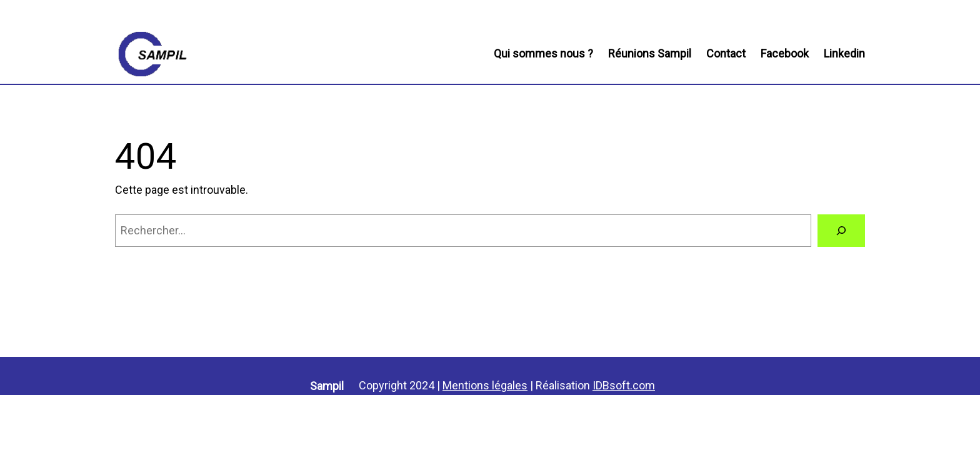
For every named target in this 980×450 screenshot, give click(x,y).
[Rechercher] (841, 231)
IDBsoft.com (624, 385)
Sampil (327, 386)
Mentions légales (485, 385)
